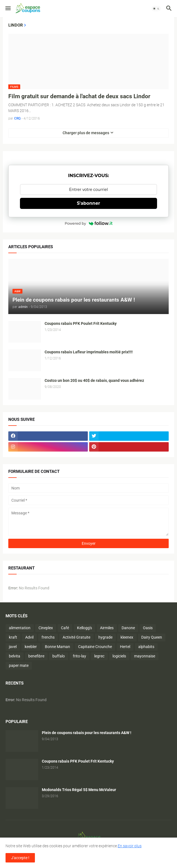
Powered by (89, 223)
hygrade (105, 637)
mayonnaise (145, 656)
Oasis (148, 628)
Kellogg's (84, 628)
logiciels (119, 656)
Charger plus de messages (86, 133)
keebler (31, 647)
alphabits (146, 647)
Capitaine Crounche (95, 647)
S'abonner (89, 203)
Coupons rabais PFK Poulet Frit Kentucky (81, 323)
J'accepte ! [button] (20, 858)
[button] (8, 9)
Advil (29, 637)
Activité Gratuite (76, 637)
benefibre (36, 656)
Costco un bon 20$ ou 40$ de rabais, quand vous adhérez (94, 380)
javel (13, 647)
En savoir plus (130, 846)
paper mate (19, 665)
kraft (13, 637)
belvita (15, 656)
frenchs (48, 637)
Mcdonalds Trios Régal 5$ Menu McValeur (79, 790)
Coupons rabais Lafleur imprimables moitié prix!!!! (89, 352)
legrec (99, 656)
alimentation (20, 628)
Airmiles (107, 628)
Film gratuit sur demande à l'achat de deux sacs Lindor (79, 96)
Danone (128, 628)
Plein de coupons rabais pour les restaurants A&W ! (87, 733)
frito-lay (79, 656)
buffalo (59, 656)
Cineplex (46, 628)
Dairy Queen (152, 637)
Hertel (125, 647)
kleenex (127, 637)
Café (65, 628)
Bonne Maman (57, 647)
